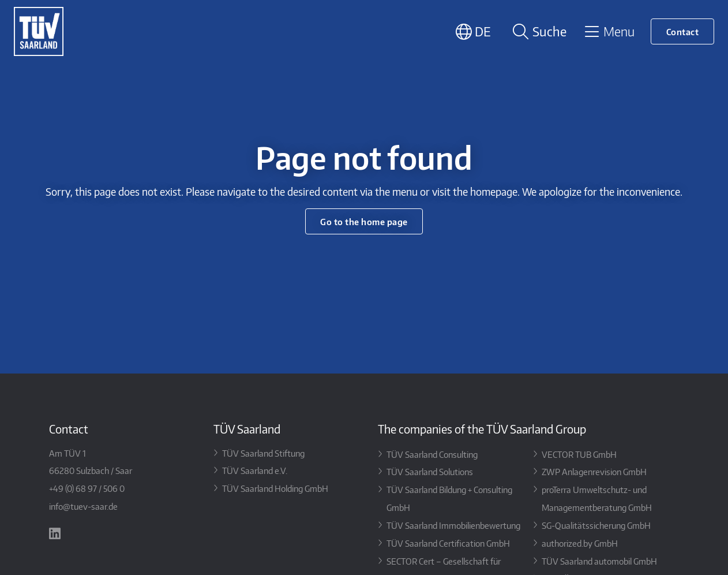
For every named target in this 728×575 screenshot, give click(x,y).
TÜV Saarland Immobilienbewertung (453, 525)
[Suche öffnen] (538, 31)
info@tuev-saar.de (83, 506)
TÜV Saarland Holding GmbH (275, 488)
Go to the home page (364, 221)
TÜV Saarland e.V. (255, 470)
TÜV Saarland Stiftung (263, 453)
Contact (683, 31)
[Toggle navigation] (609, 31)
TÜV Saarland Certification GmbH (448, 543)
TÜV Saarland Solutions (430, 471)
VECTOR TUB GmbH (579, 454)
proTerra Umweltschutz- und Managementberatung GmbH (597, 498)
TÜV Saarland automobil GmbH (599, 561)
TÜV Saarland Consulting (432, 454)
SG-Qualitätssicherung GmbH (596, 525)
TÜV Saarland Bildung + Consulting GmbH (449, 498)
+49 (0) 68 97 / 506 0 (87, 488)
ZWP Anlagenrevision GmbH (594, 471)
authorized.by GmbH (580, 543)
